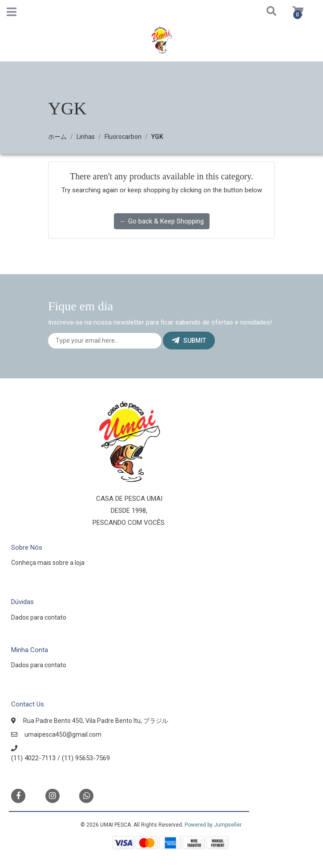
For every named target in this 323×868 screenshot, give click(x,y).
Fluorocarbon (123, 137)
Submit (189, 341)
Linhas (86, 137)
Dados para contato (39, 617)
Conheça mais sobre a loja (48, 563)
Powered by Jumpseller (213, 825)
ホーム (57, 137)
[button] (261, 12)
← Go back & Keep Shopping (162, 221)
